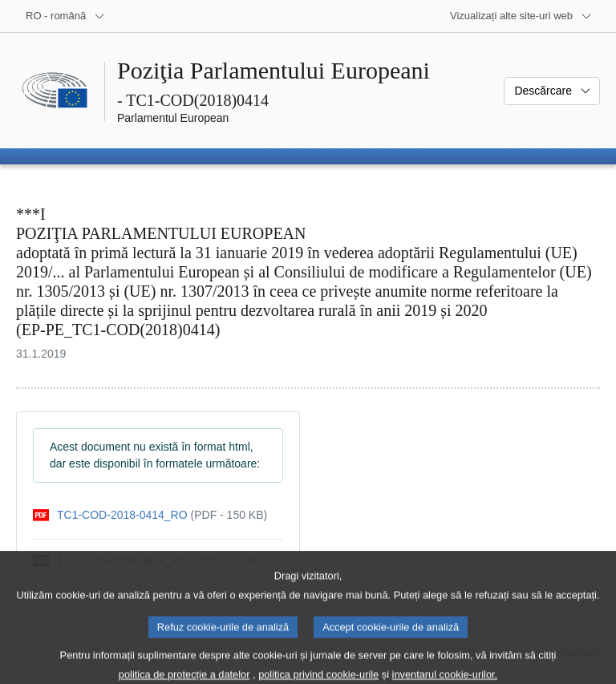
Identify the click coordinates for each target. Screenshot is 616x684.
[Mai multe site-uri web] (521, 16)
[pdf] (150, 515)
